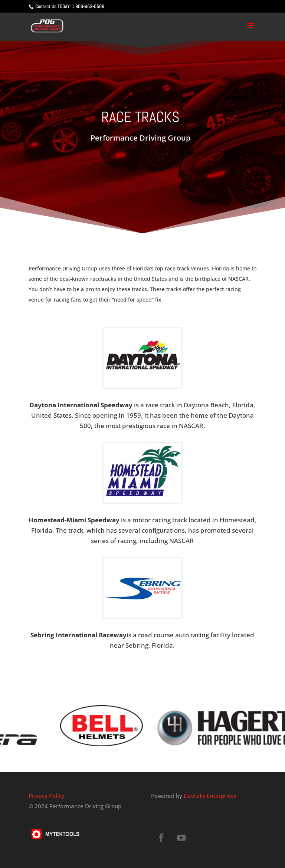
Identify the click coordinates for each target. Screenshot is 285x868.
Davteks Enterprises (210, 796)
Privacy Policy (46, 796)
